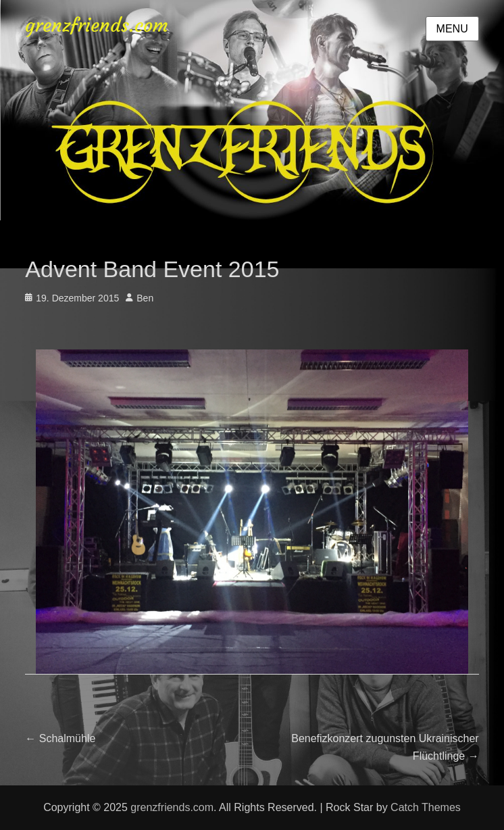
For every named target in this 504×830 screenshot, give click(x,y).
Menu (452, 29)
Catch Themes (426, 807)
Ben (145, 298)
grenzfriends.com (97, 25)
